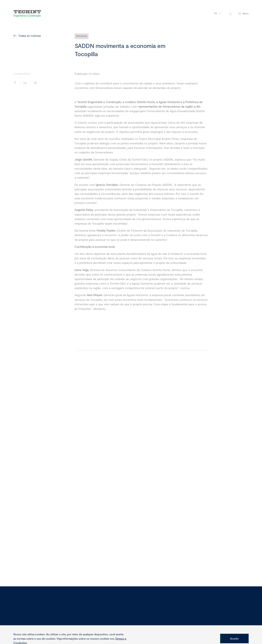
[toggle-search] (230, 14)
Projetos (82, 36)
